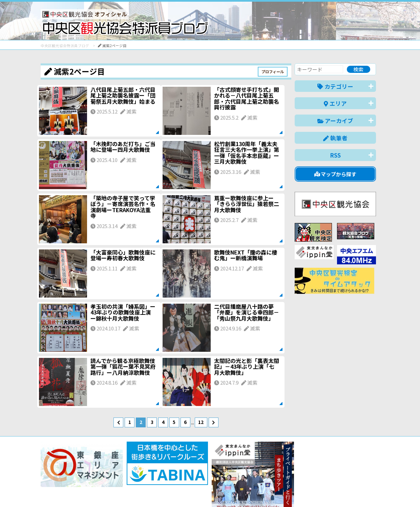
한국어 (368, 491)
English (282, 491)
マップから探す (335, 174)
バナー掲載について (66, 477)
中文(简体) (310, 491)
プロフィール (273, 72)
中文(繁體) (342, 491)
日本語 (259, 491)
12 (201, 422)
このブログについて (122, 477)
